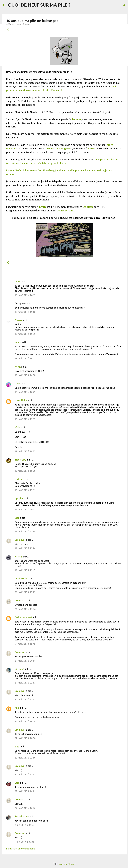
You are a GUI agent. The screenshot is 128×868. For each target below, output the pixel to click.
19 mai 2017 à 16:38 (25, 375)
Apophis (19, 498)
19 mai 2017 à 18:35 (25, 451)
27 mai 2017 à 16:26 (25, 808)
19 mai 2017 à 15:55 (25, 334)
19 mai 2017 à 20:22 (25, 510)
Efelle (18, 427)
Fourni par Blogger (64, 864)
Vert (17, 783)
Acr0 (17, 281)
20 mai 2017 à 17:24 (25, 609)
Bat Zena (19, 669)
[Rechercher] (124, 5)
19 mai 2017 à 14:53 (25, 295)
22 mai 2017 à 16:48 (25, 721)
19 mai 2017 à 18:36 (25, 471)
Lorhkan (88, 207)
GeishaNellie (21, 579)
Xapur (18, 342)
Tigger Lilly (20, 460)
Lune (17, 384)
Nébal (18, 367)
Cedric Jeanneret (23, 617)
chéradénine (21, 400)
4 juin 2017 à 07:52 (24, 825)
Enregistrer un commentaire (21, 849)
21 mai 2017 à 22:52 (25, 699)
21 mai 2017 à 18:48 (25, 644)
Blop (17, 518)
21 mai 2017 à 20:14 (25, 661)
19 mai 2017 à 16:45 (25, 392)
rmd (17, 708)
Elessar (18, 320)
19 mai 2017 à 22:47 (25, 570)
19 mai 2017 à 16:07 (25, 358)
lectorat (77, 119)
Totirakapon (21, 816)
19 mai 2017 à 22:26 (25, 548)
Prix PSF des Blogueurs (59, 149)
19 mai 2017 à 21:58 (25, 532)
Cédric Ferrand (65, 211)
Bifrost (92, 149)
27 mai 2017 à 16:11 (25, 791)
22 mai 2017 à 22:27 (25, 774)
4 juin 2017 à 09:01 (24, 842)
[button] (8, 30)
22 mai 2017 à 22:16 (25, 758)
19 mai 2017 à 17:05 (25, 419)
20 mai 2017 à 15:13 (25, 592)
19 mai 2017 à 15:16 (25, 312)
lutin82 (18, 557)
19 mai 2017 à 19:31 (25, 490)
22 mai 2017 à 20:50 (25, 738)
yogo (17, 747)
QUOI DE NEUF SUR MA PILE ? (39, 5)
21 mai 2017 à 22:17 (25, 683)
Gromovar (20, 540)
